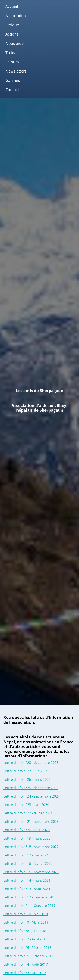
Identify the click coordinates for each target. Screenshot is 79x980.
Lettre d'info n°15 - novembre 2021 (31, 872)
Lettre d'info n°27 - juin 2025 (26, 771)
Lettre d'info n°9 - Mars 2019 (26, 922)
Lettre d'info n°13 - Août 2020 (27, 889)
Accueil (12, 6)
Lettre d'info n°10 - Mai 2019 (26, 914)
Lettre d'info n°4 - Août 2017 (26, 964)
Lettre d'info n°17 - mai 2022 (26, 855)
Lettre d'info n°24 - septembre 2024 (31, 796)
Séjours (12, 62)
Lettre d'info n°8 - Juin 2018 (25, 931)
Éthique (12, 25)
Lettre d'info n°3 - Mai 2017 (25, 973)
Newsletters (16, 71)
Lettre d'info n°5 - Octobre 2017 (28, 956)
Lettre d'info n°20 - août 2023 (26, 830)
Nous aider (15, 43)
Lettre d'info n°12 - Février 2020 (28, 897)
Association (16, 16)
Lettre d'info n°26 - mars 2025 (27, 779)
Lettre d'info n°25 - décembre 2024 (31, 788)
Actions (12, 34)
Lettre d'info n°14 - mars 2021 (27, 880)
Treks (10, 53)
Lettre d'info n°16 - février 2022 (28, 864)
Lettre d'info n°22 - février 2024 (28, 813)
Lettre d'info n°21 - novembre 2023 (31, 822)
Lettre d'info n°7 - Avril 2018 (25, 939)
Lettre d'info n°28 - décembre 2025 (31, 763)
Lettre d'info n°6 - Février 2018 (27, 948)
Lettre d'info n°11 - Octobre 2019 (29, 906)
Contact (12, 90)
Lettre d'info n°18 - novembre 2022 (31, 847)
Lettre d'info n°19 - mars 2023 (27, 838)
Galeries (13, 80)
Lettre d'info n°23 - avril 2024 (26, 805)
